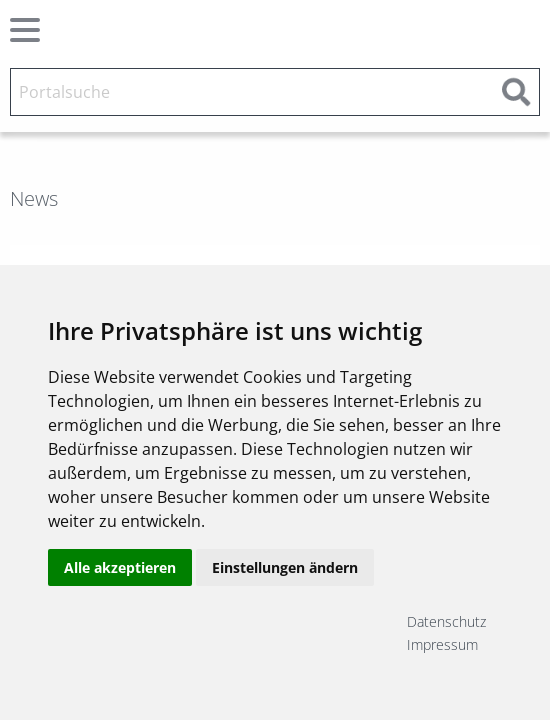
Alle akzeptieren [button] (120, 567)
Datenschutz (446, 621)
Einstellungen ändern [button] (285, 567)
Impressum (442, 644)
